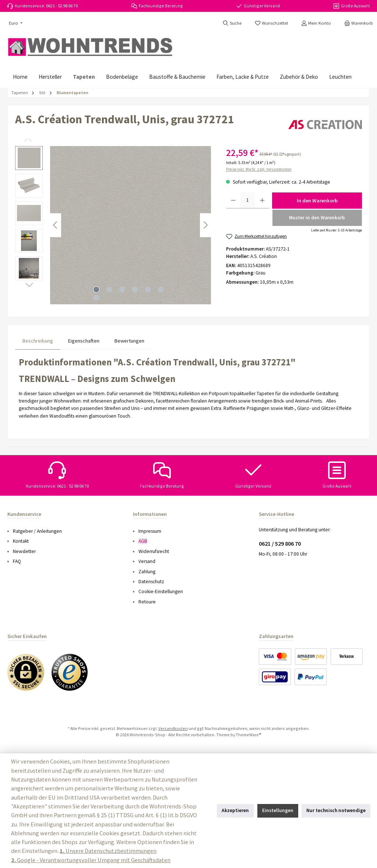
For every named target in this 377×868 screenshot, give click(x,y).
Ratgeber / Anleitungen (37, 531)
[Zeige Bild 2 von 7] (109, 290)
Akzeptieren (235, 810)
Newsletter (24, 551)
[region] (113, 225)
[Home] (20, 77)
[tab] (38, 341)
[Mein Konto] (316, 23)
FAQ (17, 561)
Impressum (150, 531)
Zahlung (147, 572)
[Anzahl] (248, 201)
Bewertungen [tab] (129, 341)
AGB (143, 541)
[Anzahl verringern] (233, 201)
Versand (147, 561)
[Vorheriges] (56, 225)
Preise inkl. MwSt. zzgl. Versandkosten (259, 169)
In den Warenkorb (317, 201)
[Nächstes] (205, 225)
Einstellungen (278, 810)
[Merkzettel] (271, 23)
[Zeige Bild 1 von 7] (96, 290)
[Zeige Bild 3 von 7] (122, 290)
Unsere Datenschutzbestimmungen (108, 851)
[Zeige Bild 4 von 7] (135, 290)
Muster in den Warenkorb (317, 218)
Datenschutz (151, 582)
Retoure (147, 602)
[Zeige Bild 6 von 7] (161, 290)
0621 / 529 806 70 (280, 543)
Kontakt (21, 541)
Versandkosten (173, 728)
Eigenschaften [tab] (84, 341)
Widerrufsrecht (154, 551)
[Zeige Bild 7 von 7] (96, 298)
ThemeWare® (249, 735)
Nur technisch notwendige (336, 810)
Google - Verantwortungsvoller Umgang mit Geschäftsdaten (91, 860)
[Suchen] (232, 23)
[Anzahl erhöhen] (262, 201)
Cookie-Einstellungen (161, 591)
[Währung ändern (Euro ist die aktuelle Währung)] (15, 23)
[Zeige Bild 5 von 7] (148, 290)
